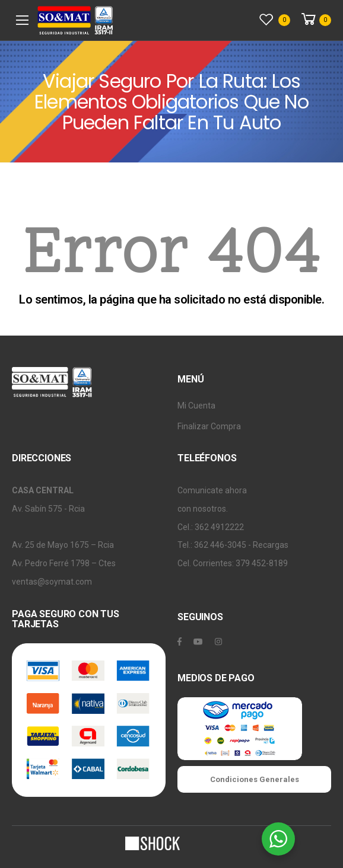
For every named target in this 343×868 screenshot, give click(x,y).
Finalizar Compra (209, 426)
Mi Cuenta (196, 406)
